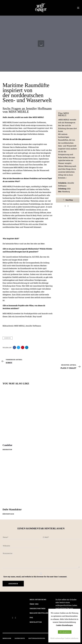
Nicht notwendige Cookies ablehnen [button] (64, 638)
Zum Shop (68, 200)
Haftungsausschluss (37, 638)
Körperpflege (8, 514)
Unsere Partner (38, 608)
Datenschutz (20, 638)
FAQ (31, 617)
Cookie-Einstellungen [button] (64, 625)
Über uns (34, 604)
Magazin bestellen (39, 613)
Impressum (7, 638)
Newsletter (36, 622)
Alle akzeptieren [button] (65, 632)
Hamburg (8, 338)
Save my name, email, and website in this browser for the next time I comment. (35, 577)
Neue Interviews (38, 600)
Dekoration (7, 449)
